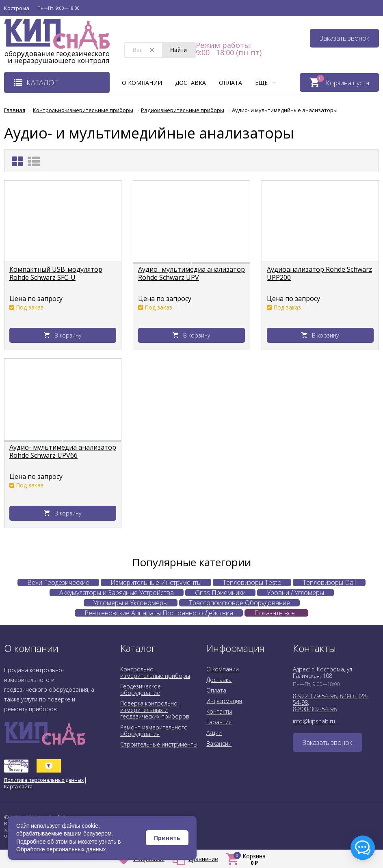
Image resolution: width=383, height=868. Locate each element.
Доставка (190, 83)
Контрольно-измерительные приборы (155, 672)
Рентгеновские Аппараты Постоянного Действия (159, 613)
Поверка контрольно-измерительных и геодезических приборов (155, 710)
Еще (265, 83)
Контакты (219, 711)
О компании (142, 83)
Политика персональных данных (44, 780)
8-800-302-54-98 (315, 709)
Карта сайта (18, 787)
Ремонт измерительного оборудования (154, 731)
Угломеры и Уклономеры (131, 603)
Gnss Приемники (220, 593)
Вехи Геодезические (58, 582)
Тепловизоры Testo (252, 582)
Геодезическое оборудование (141, 689)
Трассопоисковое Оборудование (239, 603)
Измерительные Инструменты (156, 582)
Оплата (230, 83)
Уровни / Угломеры (295, 593)
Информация (224, 701)
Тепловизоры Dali (329, 582)
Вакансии (219, 744)
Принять (167, 838)
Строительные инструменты (159, 744)
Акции (214, 733)
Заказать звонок (344, 38)
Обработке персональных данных (61, 849)
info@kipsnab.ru (314, 721)
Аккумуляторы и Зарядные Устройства (117, 593)
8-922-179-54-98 (315, 696)
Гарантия (219, 722)
